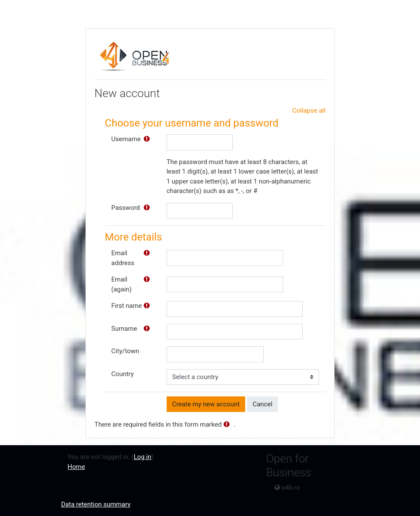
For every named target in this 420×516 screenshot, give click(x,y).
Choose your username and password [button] (192, 123)
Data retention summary (96, 504)
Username (126, 139)
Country (123, 374)
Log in (143, 457)
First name (127, 306)
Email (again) (122, 284)
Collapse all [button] (309, 111)
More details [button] (133, 237)
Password (126, 208)
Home (76, 467)
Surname (124, 329)
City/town (125, 351)
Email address (123, 258)
